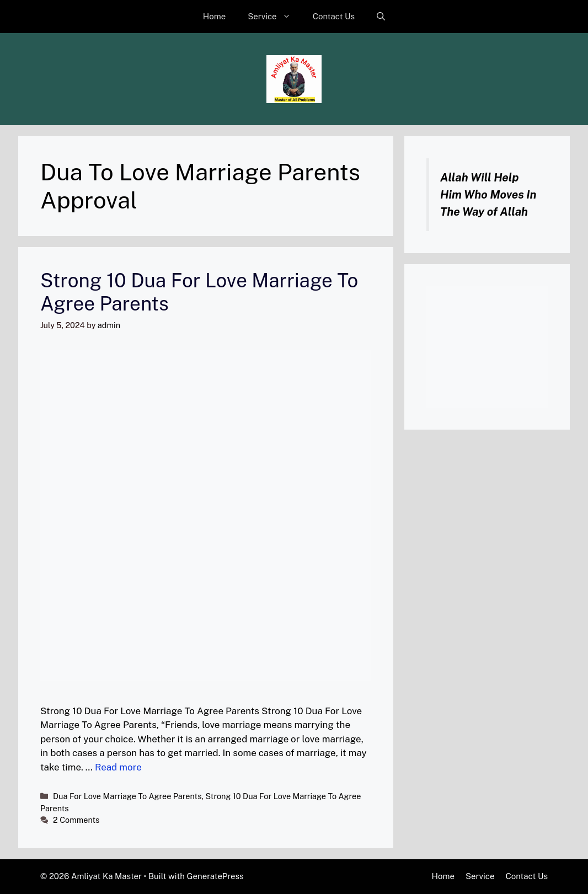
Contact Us (334, 16)
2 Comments (76, 820)
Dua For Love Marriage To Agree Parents (127, 796)
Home (214, 16)
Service (275, 17)
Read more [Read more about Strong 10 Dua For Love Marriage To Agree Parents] (118, 767)
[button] (381, 17)
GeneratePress (215, 876)
